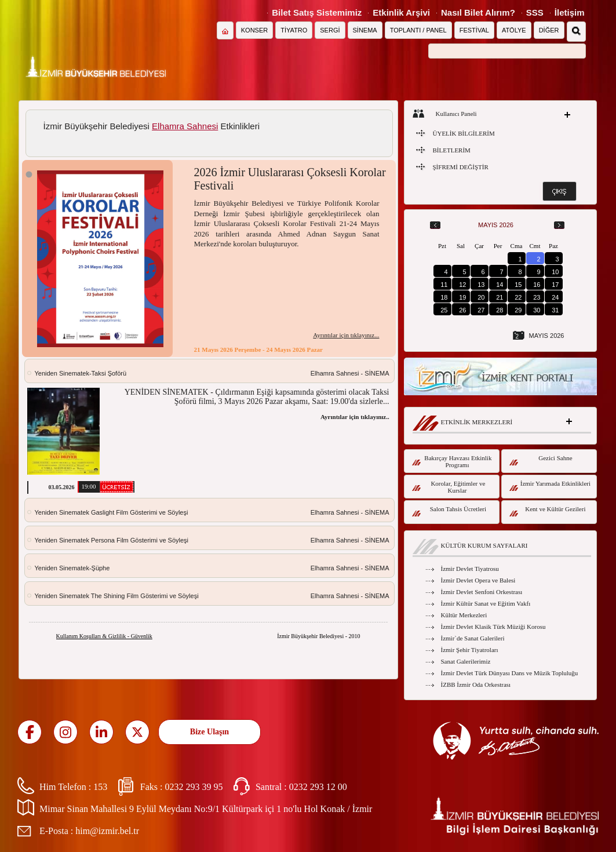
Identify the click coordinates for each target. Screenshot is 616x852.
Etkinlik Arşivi (401, 12)
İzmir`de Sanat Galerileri (473, 638)
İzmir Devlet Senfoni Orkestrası (482, 592)
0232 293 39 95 (194, 787)
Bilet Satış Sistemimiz (317, 12)
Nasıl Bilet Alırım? (478, 12)
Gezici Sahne (541, 460)
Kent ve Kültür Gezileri (548, 511)
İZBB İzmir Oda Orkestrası (476, 684)
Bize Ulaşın (209, 732)
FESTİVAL (474, 30)
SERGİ (330, 30)
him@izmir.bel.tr (107, 831)
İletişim (570, 12)
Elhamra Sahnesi (185, 126)
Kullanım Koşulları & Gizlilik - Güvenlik (104, 636)
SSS (535, 12)
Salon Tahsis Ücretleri (449, 511)
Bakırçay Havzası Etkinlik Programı (452, 461)
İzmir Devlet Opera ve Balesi (478, 580)
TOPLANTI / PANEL (418, 30)
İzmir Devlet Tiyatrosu (470, 569)
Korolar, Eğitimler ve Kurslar (449, 487)
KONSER (254, 30)
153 (100, 787)
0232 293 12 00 (318, 787)
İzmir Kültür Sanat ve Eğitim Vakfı (486, 603)
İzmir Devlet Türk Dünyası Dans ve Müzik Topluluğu (510, 673)
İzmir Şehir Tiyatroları (470, 650)
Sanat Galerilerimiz (466, 661)
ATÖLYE (514, 30)
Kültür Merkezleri (464, 615)
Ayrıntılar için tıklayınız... (346, 335)
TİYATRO (294, 30)
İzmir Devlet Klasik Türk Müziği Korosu (493, 627)
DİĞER (549, 30)
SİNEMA (365, 30)
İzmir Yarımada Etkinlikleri (550, 485)
